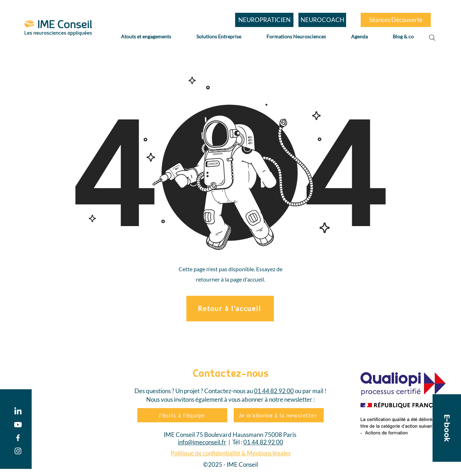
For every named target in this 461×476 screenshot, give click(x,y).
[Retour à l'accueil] (230, 309)
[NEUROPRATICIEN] (264, 20)
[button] (447, 428)
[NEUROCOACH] (322, 20)
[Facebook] (18, 438)
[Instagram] (18, 451)
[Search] (432, 38)
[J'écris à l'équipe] (182, 415)
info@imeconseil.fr (202, 442)
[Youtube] (18, 425)
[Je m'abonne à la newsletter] (279, 415)
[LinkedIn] (18, 411)
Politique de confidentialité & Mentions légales (231, 453)
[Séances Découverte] (396, 20)
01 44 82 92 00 (274, 391)
